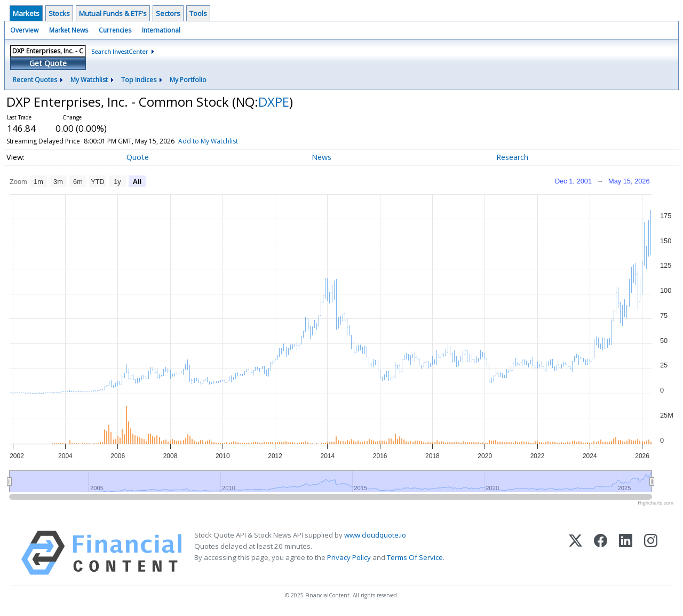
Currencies (115, 30)
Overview (24, 30)
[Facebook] (601, 553)
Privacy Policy (349, 557)
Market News (69, 30)
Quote (138, 157)
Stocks (59, 13)
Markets (26, 13)
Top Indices (139, 80)
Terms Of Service (415, 557)
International (161, 30)
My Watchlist (89, 80)
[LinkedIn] (626, 553)
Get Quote (48, 63)
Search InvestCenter (120, 51)
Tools (198, 13)
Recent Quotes (35, 80)
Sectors (168, 13)
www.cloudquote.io (375, 535)
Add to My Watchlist (227, 141)
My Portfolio (188, 80)
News (321, 157)
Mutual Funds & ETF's (113, 13)
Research (512, 157)
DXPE (274, 102)
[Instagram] (651, 553)
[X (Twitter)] (575, 553)
